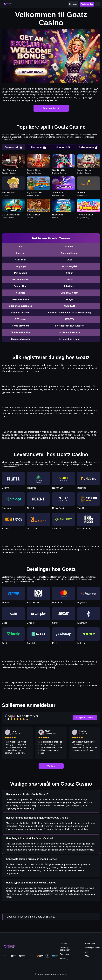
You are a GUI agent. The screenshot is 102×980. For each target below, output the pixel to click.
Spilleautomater (88, 147)
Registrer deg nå (51, 108)
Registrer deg (87, 4)
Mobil (87, 952)
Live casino (38, 147)
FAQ (87, 956)
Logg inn (73, 4)
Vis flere (51, 766)
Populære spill (14, 147)
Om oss (63, 943)
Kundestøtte (90, 943)
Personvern (65, 954)
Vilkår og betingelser (65, 949)
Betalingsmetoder (92, 948)
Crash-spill (64, 147)
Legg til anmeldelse (85, 718)
